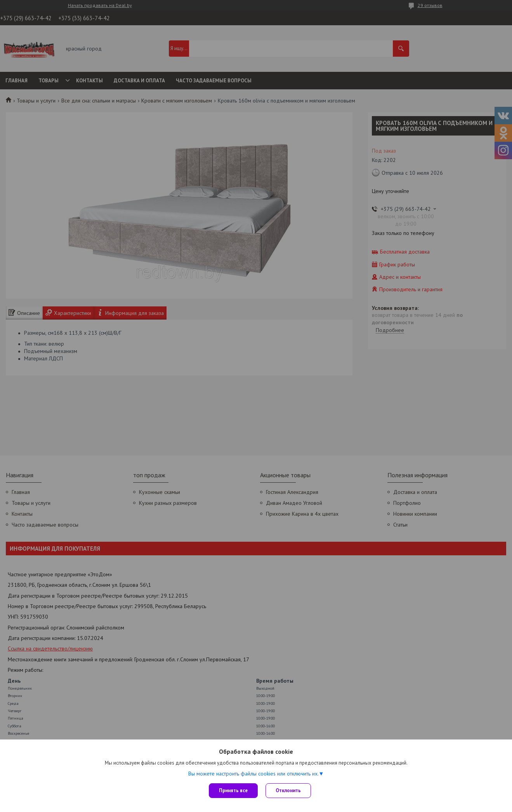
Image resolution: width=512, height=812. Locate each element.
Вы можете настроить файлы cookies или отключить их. (253, 774)
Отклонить (288, 790)
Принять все (233, 790)
